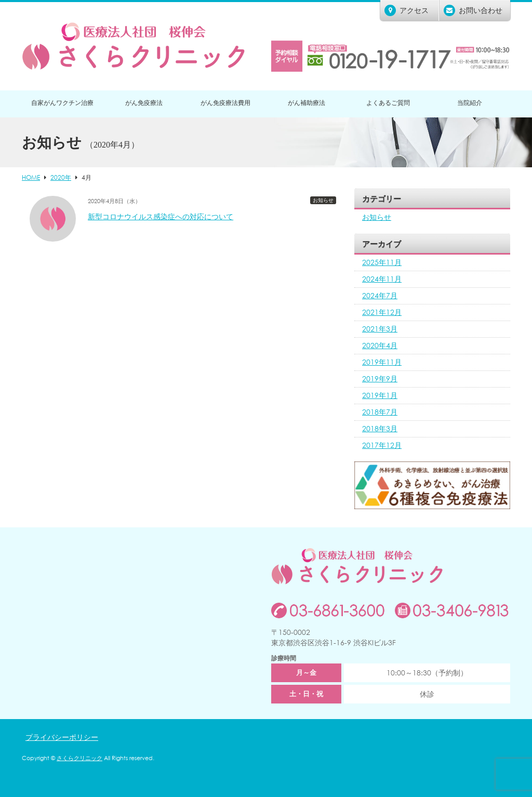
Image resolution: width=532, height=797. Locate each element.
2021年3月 (380, 329)
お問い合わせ (473, 10)
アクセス (407, 10)
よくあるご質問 (388, 103)
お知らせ (323, 200)
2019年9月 (380, 378)
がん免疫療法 (144, 103)
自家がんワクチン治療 (62, 103)
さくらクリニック (79, 758)
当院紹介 (470, 103)
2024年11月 (382, 279)
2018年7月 (380, 412)
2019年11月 (382, 362)
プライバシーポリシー (62, 737)
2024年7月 (380, 295)
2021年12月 (382, 312)
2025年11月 (382, 262)
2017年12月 (382, 445)
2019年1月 (380, 395)
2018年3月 (380, 428)
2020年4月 (380, 345)
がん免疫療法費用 (225, 103)
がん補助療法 (307, 103)
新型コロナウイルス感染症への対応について (161, 216)
